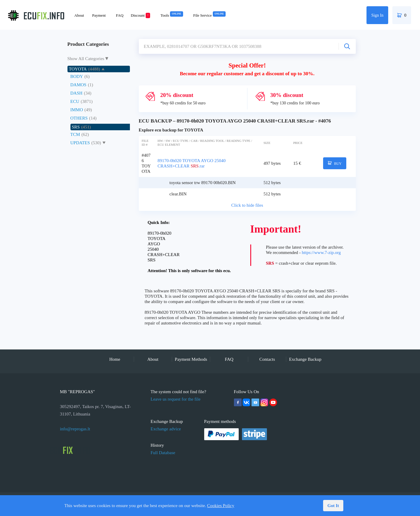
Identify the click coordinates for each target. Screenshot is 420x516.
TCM (75, 134)
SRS (76, 127)
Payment (99, 15)
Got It (333, 506)
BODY (77, 76)
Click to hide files (247, 205)
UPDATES (80, 143)
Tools (172, 15)
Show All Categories (86, 59)
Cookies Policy (221, 506)
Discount (140, 15)
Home (115, 359)
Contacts (267, 359)
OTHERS (79, 118)
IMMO (77, 110)
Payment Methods (191, 359)
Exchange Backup (305, 359)
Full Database (163, 453)
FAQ (120, 15)
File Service (209, 15)
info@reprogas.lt (75, 429)
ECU (75, 101)
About (79, 15)
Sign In (377, 15)
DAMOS (78, 85)
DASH (77, 93)
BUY (335, 163)
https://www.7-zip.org (321, 252)
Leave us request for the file (176, 399)
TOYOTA (78, 69)
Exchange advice (166, 429)
